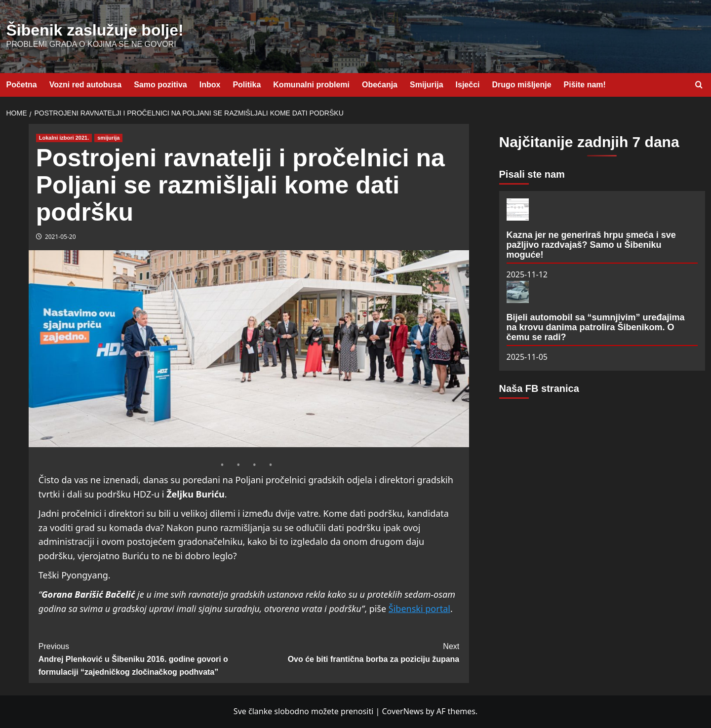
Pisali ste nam (532, 174)
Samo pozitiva (160, 85)
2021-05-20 (60, 237)
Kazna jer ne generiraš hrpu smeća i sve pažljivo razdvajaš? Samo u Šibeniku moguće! (591, 245)
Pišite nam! (585, 85)
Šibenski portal (419, 609)
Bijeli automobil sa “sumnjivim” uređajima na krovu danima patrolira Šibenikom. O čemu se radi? (596, 327)
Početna (22, 85)
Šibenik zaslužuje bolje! (95, 30)
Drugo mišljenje (522, 85)
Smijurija (427, 85)
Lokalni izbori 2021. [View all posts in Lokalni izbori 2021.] (64, 138)
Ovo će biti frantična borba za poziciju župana (354, 652)
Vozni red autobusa (85, 85)
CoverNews (402, 711)
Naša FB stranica (539, 388)
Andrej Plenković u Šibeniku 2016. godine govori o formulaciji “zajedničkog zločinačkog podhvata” (144, 658)
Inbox (210, 85)
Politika (247, 85)
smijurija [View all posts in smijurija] (108, 138)
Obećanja (380, 85)
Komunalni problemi (311, 85)
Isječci (468, 85)
